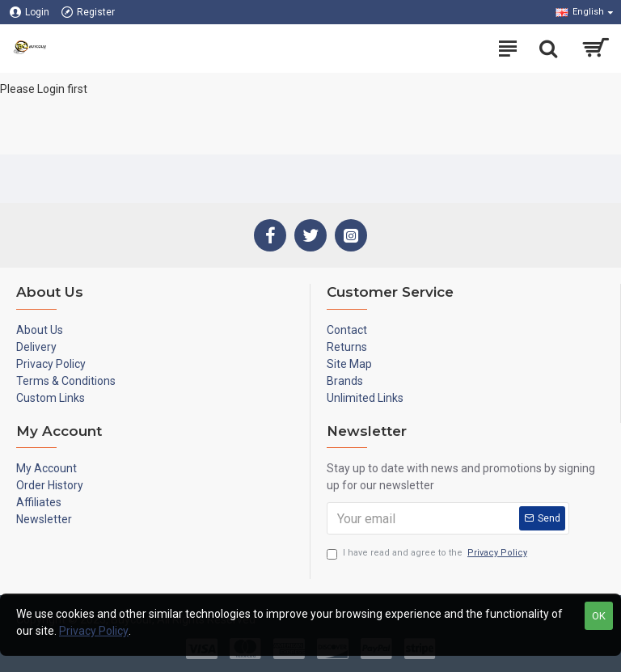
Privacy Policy (94, 631)
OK (599, 616)
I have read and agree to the (428, 554)
